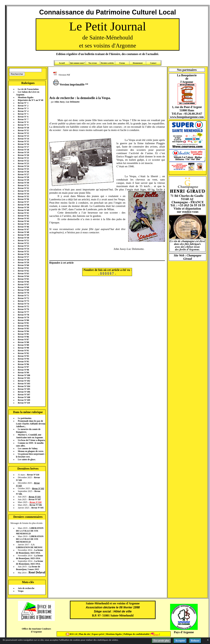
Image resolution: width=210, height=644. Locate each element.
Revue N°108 (24, 397)
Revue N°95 (23, 362)
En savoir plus (161, 641)
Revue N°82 (23, 326)
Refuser (195, 641)
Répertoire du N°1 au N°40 (31, 100)
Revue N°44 (23, 221)
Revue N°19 (23, 152)
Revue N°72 (23, 298)
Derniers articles (107, 63)
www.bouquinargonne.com (187, 117)
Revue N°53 (23, 246)
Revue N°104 (24, 386)
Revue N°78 (23, 315)
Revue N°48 (23, 232)
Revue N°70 (23, 293)
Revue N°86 (23, 337)
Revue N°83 (23, 329)
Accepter (180, 641)
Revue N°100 (24, 375)
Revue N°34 (23, 194)
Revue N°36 (23, 199)
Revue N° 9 (23, 125)
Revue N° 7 (23, 119)
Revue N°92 (23, 353)
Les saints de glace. (27, 459)
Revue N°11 (23, 130)
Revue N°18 (23, 150)
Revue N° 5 (23, 114)
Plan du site (85, 634)
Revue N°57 (23, 257)
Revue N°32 (23, 188)
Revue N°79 (23, 318)
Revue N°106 (24, 392)
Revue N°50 (23, 238)
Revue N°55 (23, 251)
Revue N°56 (23, 254)
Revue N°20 (23, 155)
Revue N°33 (23, 191)
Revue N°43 (23, 218)
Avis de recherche (26, 588)
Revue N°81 (23, 323)
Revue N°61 (23, 268)
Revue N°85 (23, 334)
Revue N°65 (23, 279)
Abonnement (138, 63)
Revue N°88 (23, 342)
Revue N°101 (24, 378)
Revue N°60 (23, 265)
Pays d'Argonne (184, 632)
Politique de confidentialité (136, 634)
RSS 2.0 (72, 634)
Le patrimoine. (25, 418)
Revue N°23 (23, 163)
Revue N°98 (23, 370)
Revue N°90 (23, 348)
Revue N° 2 (23, 106)
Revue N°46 (23, 227)
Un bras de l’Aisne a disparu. (32, 440)
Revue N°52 (23, 243)
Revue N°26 (23, 172)
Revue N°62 (23, 271)
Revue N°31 (23, 185)
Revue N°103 (24, 384)
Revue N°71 (23, 295)
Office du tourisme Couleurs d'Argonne (36, 630)
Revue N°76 (23, 309)
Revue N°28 (23, 177)
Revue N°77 (23, 312)
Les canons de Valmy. (28, 448)
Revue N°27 (23, 174)
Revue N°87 (23, 340)
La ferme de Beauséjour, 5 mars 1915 (28, 568)
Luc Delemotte (73, 102)
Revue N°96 (23, 364)
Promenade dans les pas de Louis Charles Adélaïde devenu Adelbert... (31, 424)
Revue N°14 (23, 139)
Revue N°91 (23, 351)
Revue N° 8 (23, 122)
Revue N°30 (23, 183)
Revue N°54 (23, 249)
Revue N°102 (24, 381)
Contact (153, 63)
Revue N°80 (23, 320)
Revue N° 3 (23, 108)
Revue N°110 (24, 403)
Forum (122, 63)
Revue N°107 (24, 395)
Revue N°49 (23, 235)
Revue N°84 (23, 331)
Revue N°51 (23, 240)
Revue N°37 (23, 202)
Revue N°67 (23, 284)
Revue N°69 (23, 290)
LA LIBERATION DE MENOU (29, 546)
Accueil (62, 63)
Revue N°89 (23, 345)
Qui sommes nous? (77, 63)
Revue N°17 (23, 147)
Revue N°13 (23, 136)
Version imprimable (69, 84)
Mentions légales (26, 97)
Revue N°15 (23, 141)
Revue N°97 (23, 367)
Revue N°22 (23, 161)
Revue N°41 (23, 213)
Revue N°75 (23, 307)
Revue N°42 (23, 216)
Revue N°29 (23, 180)
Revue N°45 (23, 224)
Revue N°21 (23, 158)
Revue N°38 (23, 205)
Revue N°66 (23, 282)
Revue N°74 (23, 304)
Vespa (21, 591)
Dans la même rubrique (28, 412)
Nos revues (93, 63)
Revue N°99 (23, 373)
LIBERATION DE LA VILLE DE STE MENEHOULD (30, 531)
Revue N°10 (23, 128)
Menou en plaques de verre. (31, 451)
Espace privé (98, 634)
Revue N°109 (24, 400)
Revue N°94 (23, 359)
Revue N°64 (23, 276)
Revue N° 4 (23, 111)
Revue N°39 (23, 207)
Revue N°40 (23, 210)
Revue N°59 (23, 262)
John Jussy (59, 102)
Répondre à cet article (61, 263)
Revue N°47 (23, 229)
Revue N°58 (23, 260)
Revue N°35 (23, 196)
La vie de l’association (28, 89)
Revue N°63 (23, 273)
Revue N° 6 (23, 117)
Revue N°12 (23, 133)
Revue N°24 (23, 166)
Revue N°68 (23, 287)
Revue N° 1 (23, 103)
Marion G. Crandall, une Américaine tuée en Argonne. (30, 436)
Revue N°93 (23, 356)
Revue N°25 (23, 169)
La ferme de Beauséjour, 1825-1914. (30, 551)
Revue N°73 (23, 301)
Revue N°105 (24, 389)
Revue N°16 (23, 144)
